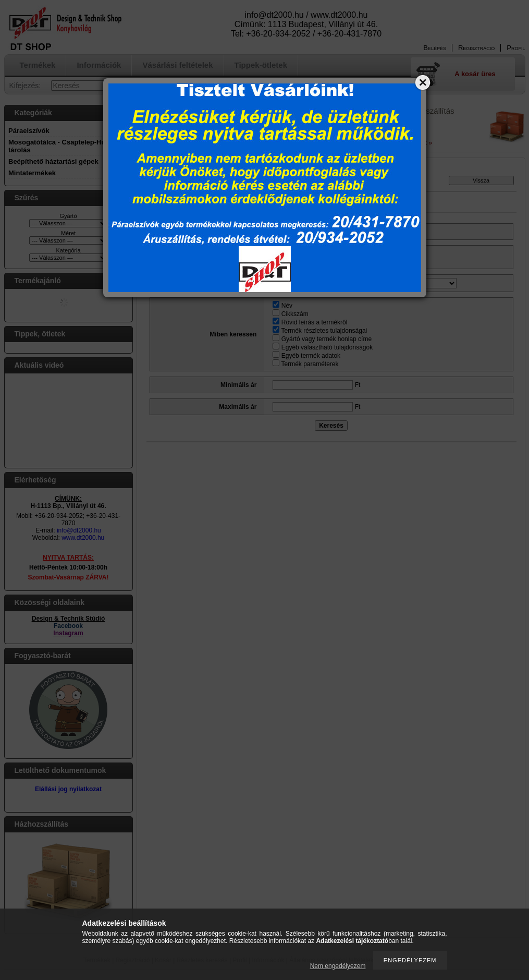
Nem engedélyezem (338, 966)
